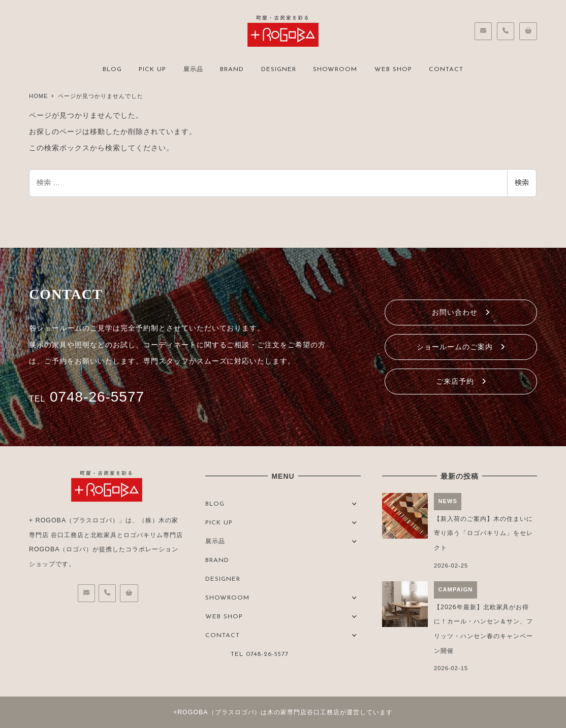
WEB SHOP (224, 617)
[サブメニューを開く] (354, 503)
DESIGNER (223, 579)
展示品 (215, 542)
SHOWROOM (227, 598)
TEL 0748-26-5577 (260, 654)
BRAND (217, 560)
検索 (522, 183)
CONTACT (223, 636)
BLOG (215, 504)
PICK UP (219, 523)
